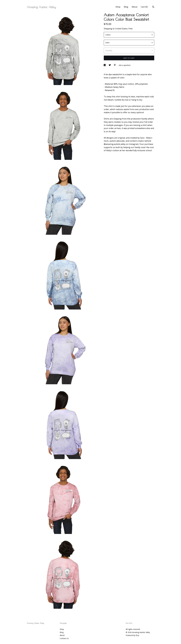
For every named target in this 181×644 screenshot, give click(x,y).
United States (121, 29)
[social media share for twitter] (110, 65)
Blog (126, 7)
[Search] (153, 7)
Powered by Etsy (132, 635)
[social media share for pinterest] (115, 65)
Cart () (144, 7)
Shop (118, 7)
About (135, 7)
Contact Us (64, 638)
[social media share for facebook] (105, 65)
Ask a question (125, 65)
